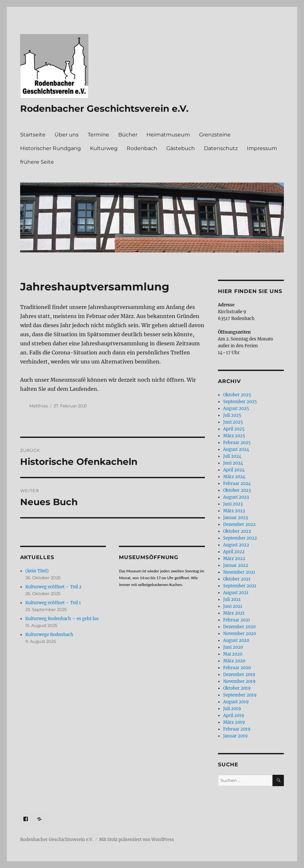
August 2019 (236, 702)
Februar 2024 (237, 484)
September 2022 (240, 538)
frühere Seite (37, 162)
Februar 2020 (237, 668)
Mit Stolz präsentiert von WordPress (137, 840)
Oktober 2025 (237, 395)
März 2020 (234, 661)
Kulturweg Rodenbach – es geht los (62, 619)
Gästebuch (181, 148)
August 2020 (236, 640)
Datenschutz (221, 148)
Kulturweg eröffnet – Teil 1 (53, 603)
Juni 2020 (233, 647)
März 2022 (234, 559)
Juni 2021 (233, 606)
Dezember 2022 (239, 524)
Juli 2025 (232, 415)
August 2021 (236, 593)
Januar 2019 (235, 736)
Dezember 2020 (239, 627)
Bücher (128, 135)
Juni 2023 (233, 504)
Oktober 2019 (237, 688)
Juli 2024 (232, 456)
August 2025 (236, 408)
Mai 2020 (233, 654)
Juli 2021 (232, 600)
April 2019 (234, 715)
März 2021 (234, 613)
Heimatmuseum (168, 135)
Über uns (67, 135)
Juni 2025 (233, 422)
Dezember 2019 (239, 675)
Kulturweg (104, 148)
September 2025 (240, 402)
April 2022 (234, 552)
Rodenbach (142, 148)
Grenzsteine (215, 135)
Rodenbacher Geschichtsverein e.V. (104, 108)
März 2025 (234, 436)
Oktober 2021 (237, 579)
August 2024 (236, 449)
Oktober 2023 (237, 490)
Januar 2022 (236, 565)
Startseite (33, 135)
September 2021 (240, 586)
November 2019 (239, 681)
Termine (98, 135)
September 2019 (240, 695)
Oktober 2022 (237, 531)
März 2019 (234, 722)
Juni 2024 (233, 463)
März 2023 (234, 511)
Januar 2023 (235, 518)
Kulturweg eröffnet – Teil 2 (53, 587)
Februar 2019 (237, 729)
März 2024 (234, 477)
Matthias (38, 406)
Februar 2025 (237, 443)
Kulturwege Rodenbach (49, 635)
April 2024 (234, 470)
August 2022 (236, 545)
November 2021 (239, 572)
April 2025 (234, 429)
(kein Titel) (37, 571)
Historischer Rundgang (51, 148)
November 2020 (240, 634)
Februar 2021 (237, 620)
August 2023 (236, 497)
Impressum (262, 148)
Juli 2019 (232, 709)
